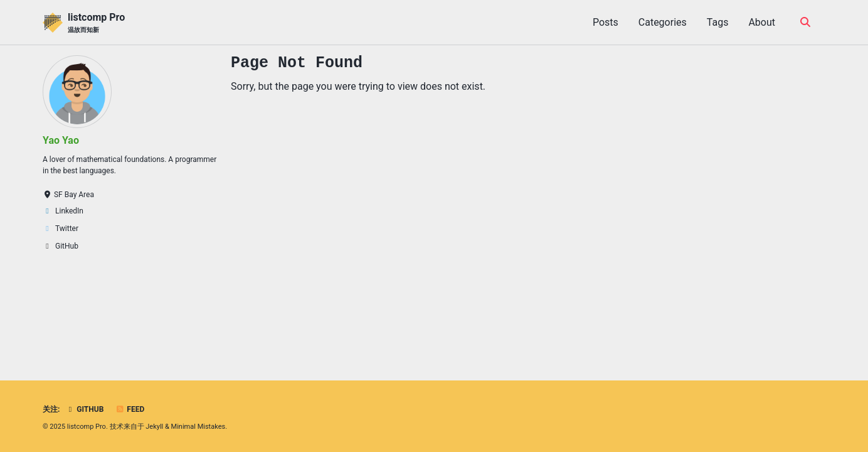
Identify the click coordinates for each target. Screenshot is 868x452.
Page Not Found (297, 63)
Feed (130, 409)
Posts (606, 22)
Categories (663, 22)
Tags (718, 22)
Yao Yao (61, 140)
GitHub (84, 409)
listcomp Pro (96, 23)
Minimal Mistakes (198, 427)
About (762, 22)
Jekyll (154, 427)
